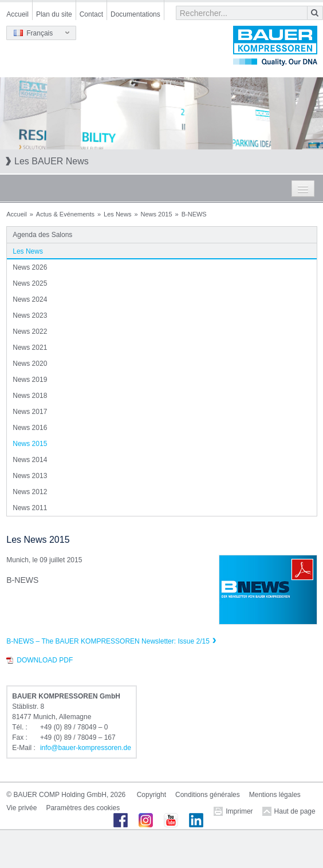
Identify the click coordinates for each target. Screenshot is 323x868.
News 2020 (30, 364)
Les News (117, 214)
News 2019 (30, 380)
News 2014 (30, 460)
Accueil (17, 14)
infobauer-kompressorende (86, 748)
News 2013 (30, 476)
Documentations (135, 14)
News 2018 (30, 396)
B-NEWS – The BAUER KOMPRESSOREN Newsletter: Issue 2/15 (108, 641)
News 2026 (30, 267)
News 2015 (157, 214)
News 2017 (30, 412)
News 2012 (30, 492)
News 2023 (30, 315)
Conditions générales (208, 795)
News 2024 (30, 299)
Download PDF (45, 660)
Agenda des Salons (42, 235)
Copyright (151, 795)
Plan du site (54, 14)
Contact (91, 14)
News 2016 (30, 428)
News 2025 (30, 283)
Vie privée (21, 808)
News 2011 (30, 508)
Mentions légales (275, 795)
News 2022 (30, 332)
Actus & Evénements (65, 214)
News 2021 (30, 348)
